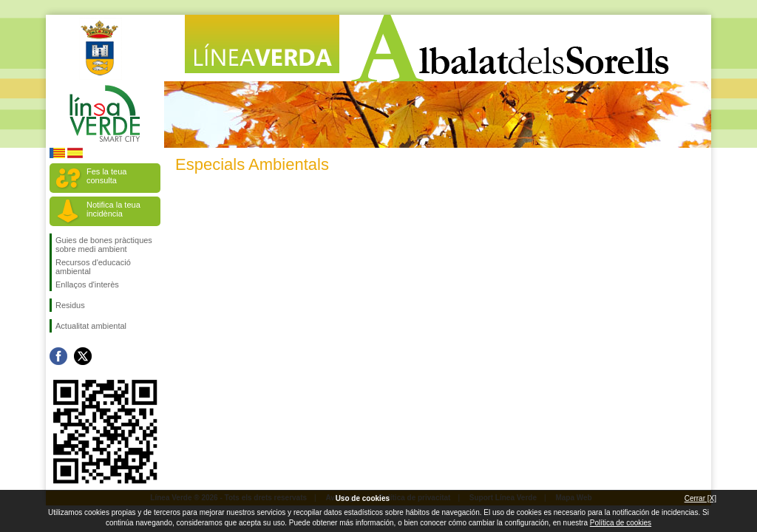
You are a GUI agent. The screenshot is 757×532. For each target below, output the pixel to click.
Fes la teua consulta (106, 176)
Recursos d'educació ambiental (93, 267)
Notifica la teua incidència (113, 209)
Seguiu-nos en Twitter (83, 356)
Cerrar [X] (700, 498)
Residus (70, 305)
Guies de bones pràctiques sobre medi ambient (104, 245)
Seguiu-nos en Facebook (58, 356)
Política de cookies (621, 523)
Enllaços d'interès (87, 284)
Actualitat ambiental (91, 326)
